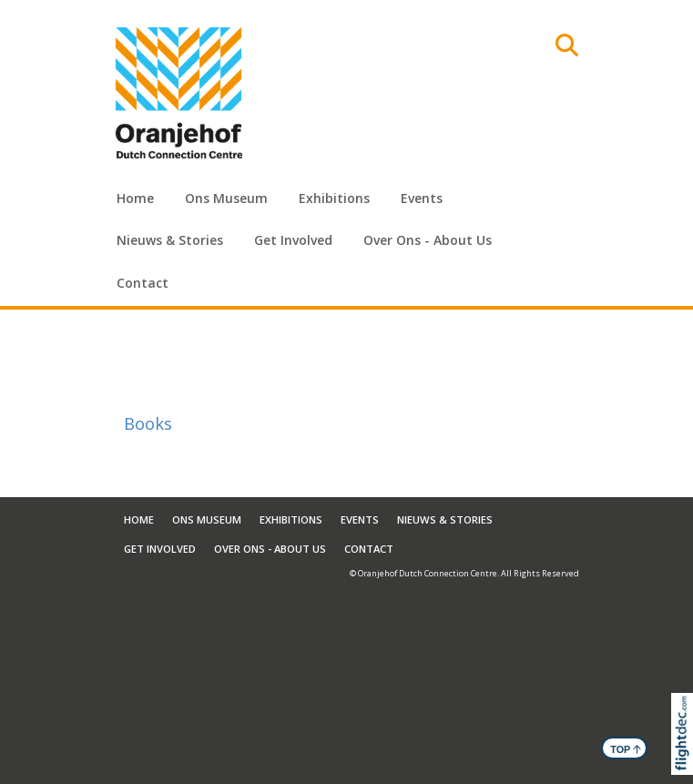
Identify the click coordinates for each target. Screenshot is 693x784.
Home (135, 198)
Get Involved (293, 240)
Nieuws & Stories (170, 240)
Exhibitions (334, 198)
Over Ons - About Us (428, 240)
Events (422, 198)
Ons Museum (226, 198)
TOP (626, 748)
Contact (143, 283)
